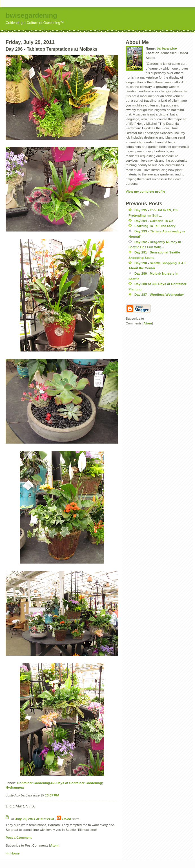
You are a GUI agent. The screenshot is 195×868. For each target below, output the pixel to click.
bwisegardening (31, 15)
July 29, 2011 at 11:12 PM (35, 819)
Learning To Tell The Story (155, 226)
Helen (67, 819)
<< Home (13, 853)
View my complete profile (145, 191)
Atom (54, 845)
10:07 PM (52, 795)
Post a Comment (19, 837)
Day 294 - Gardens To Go (154, 221)
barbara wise (167, 48)
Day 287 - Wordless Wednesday (159, 294)
